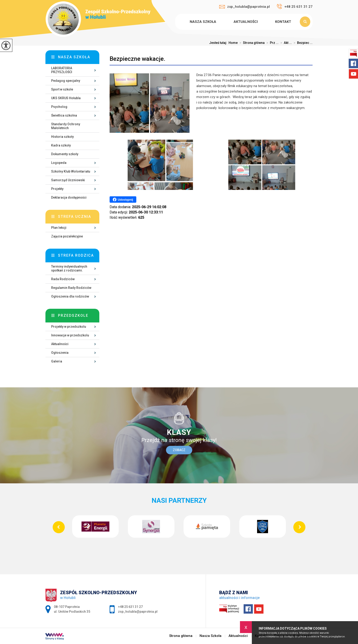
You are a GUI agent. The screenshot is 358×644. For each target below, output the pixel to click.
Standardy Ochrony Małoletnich (66, 126)
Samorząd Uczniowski (68, 180)
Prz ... (272, 43)
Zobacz (179, 450)
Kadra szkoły (61, 145)
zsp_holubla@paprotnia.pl (245, 7)
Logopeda (59, 163)
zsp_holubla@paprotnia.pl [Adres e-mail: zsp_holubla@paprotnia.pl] (138, 612)
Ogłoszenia (60, 353)
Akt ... (285, 43)
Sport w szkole (62, 89)
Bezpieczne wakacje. (137, 59)
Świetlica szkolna (64, 115)
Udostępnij (123, 200)
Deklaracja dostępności (69, 197)
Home (233, 43)
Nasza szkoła (74, 57)
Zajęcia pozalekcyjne (67, 236)
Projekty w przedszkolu (69, 327)
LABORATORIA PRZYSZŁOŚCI (62, 70)
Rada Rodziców (63, 279)
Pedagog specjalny (66, 81)
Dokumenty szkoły (65, 154)
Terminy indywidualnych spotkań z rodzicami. (69, 268)
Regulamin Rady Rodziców (71, 288)
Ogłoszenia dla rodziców (70, 296)
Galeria (57, 361)
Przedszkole (73, 315)
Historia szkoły (62, 137)
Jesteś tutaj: (219, 43)
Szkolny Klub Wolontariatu (71, 171)
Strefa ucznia (75, 217)
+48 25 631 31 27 (295, 6)
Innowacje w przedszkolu (70, 335)
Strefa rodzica (76, 255)
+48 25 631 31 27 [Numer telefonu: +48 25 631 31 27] (130, 607)
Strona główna (176, 22)
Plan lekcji (59, 228)
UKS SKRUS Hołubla (66, 98)
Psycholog (59, 107)
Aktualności (246, 22)
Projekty (57, 189)
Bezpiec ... (302, 43)
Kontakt (283, 22)
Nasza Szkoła (203, 22)
